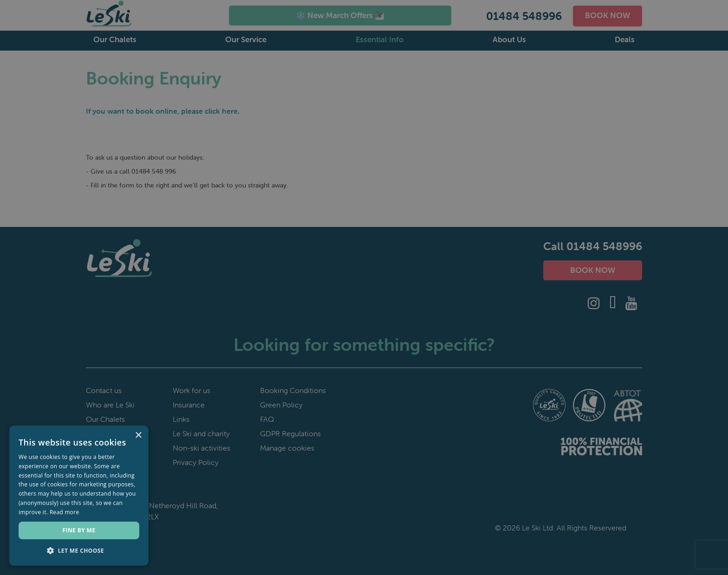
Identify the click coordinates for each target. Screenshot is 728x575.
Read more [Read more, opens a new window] (65, 512)
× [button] (138, 436)
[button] (79, 551)
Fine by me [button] (79, 530)
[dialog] (364, 287)
